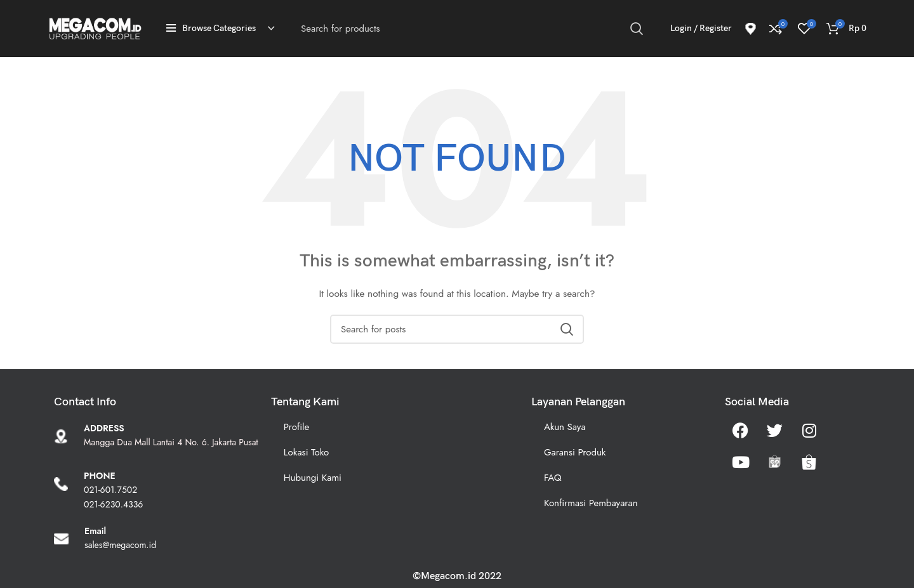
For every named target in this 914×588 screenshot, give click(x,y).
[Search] (472, 29)
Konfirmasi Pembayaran (591, 503)
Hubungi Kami (313, 478)
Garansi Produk (575, 452)
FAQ (553, 478)
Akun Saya (565, 427)
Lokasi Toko (306, 452)
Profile (296, 427)
